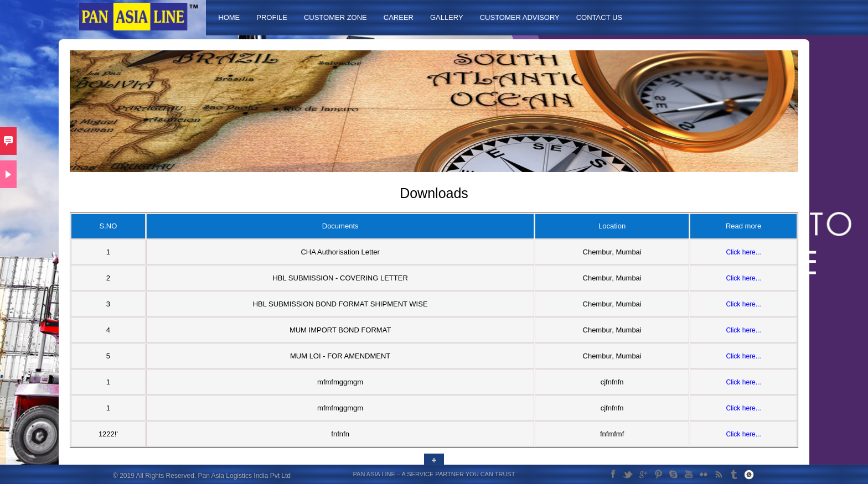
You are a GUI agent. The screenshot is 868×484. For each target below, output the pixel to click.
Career (399, 17)
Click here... (743, 252)
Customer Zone (335, 17)
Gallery (447, 17)
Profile (272, 17)
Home (229, 17)
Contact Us (599, 17)
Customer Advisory (520, 17)
